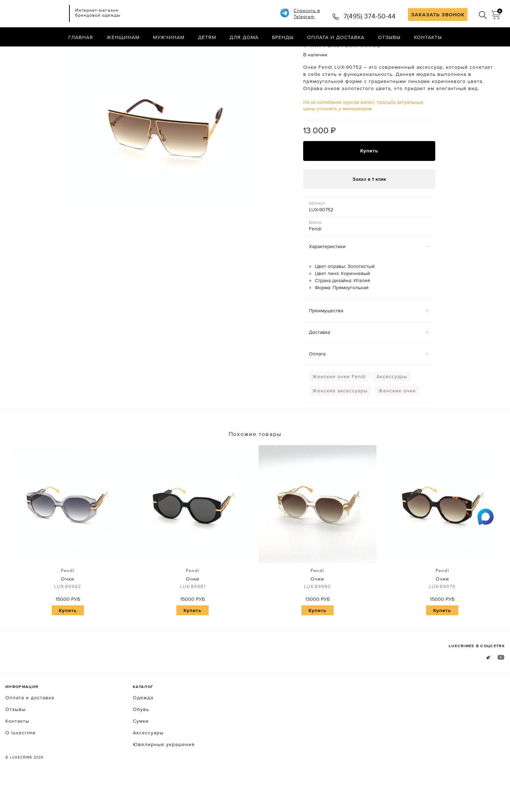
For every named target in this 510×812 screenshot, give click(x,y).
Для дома (244, 37)
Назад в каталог (482, 52)
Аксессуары (392, 406)
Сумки (141, 751)
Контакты (428, 37)
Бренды (283, 37)
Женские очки (397, 420)
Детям (207, 37)
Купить (369, 180)
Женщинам (123, 37)
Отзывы (389, 37)
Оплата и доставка (336, 37)
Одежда (143, 727)
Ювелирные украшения (164, 774)
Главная (81, 37)
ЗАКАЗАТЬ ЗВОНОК (438, 15)
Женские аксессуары (340, 420)
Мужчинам (169, 37)
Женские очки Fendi (339, 406)
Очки (68, 609)
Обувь (141, 739)
